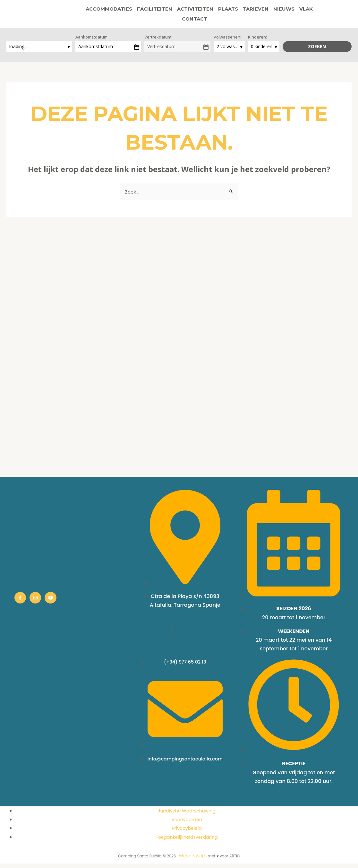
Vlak (291, 11)
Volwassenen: (227, 41)
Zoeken (317, 51)
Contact (315, 11)
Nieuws (269, 11)
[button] (202, 21)
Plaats (213, 11)
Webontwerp (193, 860)
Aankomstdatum (96, 51)
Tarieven (241, 11)
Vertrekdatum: (158, 41)
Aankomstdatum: (92, 41)
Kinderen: (257, 41)
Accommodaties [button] (94, 11)
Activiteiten (180, 11)
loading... (19, 51)
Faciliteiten (140, 11)
